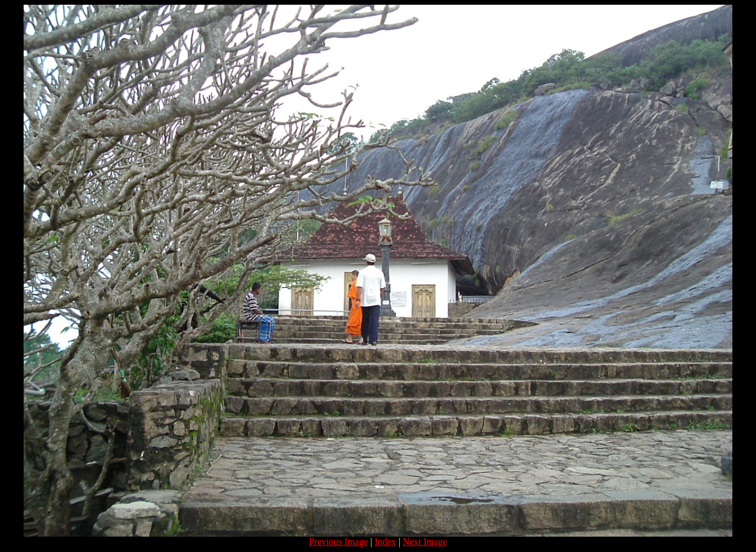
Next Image (425, 542)
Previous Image (338, 542)
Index (385, 542)
